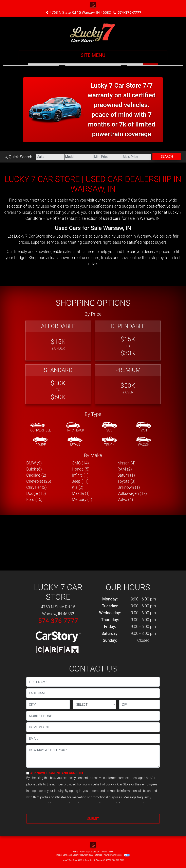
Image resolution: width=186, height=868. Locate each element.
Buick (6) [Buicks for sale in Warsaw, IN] (34, 469)
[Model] (79, 157)
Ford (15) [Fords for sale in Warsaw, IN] (34, 499)
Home (76, 852)
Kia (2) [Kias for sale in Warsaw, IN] (78, 487)
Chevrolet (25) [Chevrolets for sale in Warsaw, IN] (39, 481)
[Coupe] (41, 442)
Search (167, 157)
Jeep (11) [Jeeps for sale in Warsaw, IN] (80, 481)
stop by (157, 258)
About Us (84, 852)
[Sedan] (75, 442)
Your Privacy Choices (117, 855)
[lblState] (95, 704)
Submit (93, 819)
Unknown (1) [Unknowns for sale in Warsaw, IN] (129, 487)
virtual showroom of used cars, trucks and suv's (87, 258)
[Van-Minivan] (144, 427)
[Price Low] (108, 157)
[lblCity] (48, 704)
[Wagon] (144, 442)
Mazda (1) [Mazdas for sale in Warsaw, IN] (81, 493)
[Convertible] (41, 427)
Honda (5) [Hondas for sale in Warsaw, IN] (81, 469)
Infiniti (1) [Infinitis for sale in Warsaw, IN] (80, 475)
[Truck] (109, 442)
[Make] (50, 157)
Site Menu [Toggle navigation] (93, 55)
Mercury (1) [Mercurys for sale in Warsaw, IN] (82, 499)
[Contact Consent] (28, 773)
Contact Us (94, 852)
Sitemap (98, 855)
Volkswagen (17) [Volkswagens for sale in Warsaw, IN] (132, 493)
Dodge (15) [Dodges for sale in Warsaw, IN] (36, 493)
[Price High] (137, 157)
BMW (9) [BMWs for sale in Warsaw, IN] (34, 463)
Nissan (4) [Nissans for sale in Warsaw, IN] (127, 463)
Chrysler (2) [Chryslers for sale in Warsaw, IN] (36, 487)
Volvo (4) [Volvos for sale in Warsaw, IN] (125, 499)
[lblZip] (139, 704)
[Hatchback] (75, 427)
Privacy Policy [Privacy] (107, 852)
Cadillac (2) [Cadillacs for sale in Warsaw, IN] (36, 475)
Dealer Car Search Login (67, 855)
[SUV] (109, 427)
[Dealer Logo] (93, 32)
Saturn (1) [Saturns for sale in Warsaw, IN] (126, 475)
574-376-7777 (129, 12)
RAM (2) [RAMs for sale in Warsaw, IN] (125, 469)
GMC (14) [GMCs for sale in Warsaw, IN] (80, 463)
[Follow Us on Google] (93, 5)
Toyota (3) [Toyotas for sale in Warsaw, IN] (126, 481)
